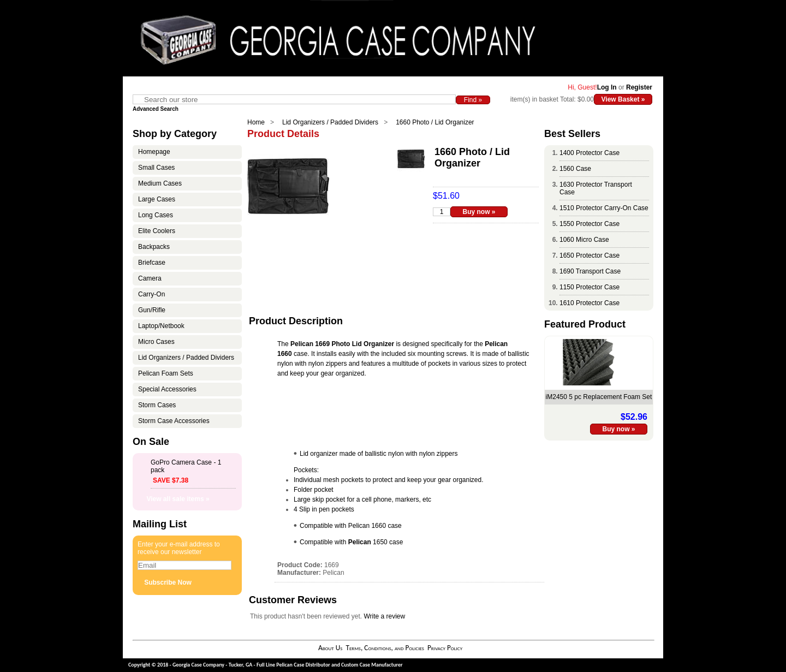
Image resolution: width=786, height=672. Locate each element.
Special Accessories (167, 389)
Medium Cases (160, 183)
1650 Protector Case (589, 255)
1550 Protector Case (589, 224)
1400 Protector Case (589, 153)
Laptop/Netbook (161, 326)
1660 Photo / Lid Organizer (435, 122)
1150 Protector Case (589, 287)
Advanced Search (156, 109)
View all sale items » (178, 499)
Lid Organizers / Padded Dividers (330, 122)
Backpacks (154, 247)
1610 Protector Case (589, 303)
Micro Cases (156, 342)
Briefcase (152, 263)
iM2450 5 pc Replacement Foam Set (599, 397)
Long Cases (156, 215)
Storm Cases (157, 405)
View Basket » (623, 99)
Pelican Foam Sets (166, 373)
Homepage (154, 152)
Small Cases (156, 168)
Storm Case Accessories (174, 421)
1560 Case (575, 169)
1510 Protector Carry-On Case (604, 208)
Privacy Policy (445, 648)
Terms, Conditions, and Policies (385, 648)
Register (639, 87)
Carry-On (151, 294)
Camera (150, 278)
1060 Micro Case (584, 240)
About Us (330, 648)
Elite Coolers (157, 231)
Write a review (384, 616)
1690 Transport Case (590, 271)
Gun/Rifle (152, 310)
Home (256, 122)
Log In (607, 87)
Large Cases (157, 199)
